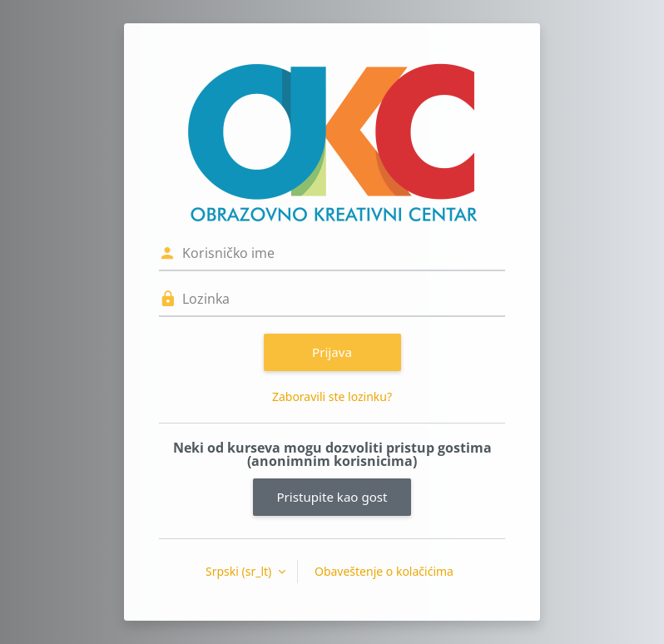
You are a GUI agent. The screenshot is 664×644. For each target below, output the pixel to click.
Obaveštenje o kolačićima (384, 571)
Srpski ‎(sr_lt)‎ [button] (240, 571)
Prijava (332, 352)
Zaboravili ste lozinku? (332, 396)
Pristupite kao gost (332, 497)
